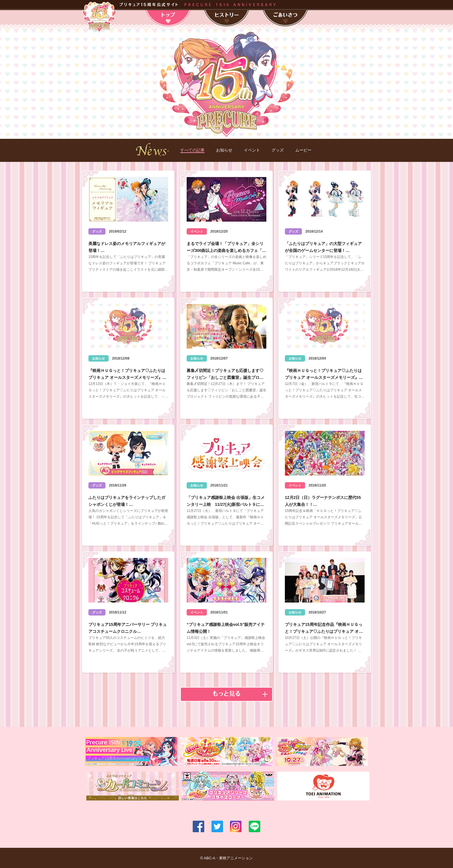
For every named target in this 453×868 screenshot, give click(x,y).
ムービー (303, 150)
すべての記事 (192, 150)
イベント (252, 150)
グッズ (278, 150)
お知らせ (224, 150)
